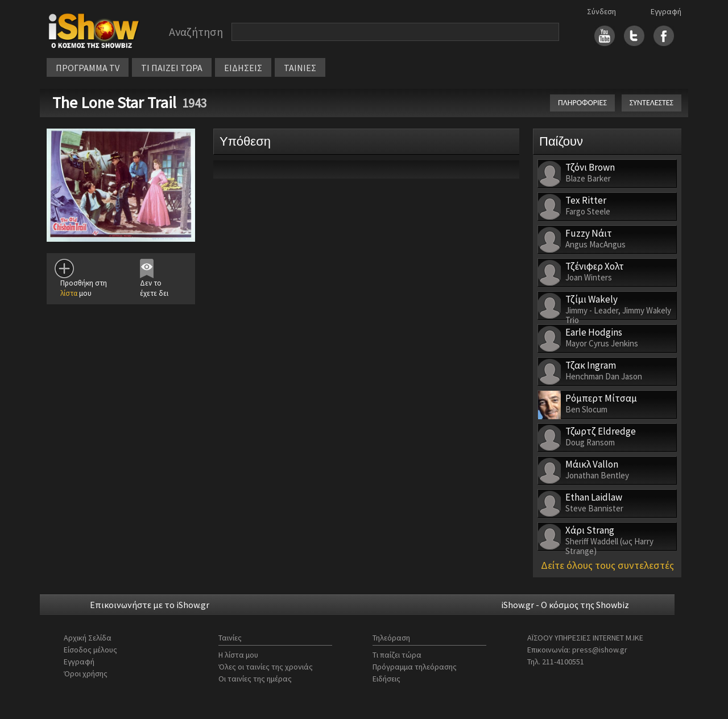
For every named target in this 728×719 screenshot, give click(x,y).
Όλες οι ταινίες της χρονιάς (266, 667)
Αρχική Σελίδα (88, 638)
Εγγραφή (666, 11)
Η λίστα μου (238, 655)
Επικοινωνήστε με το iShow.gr (150, 605)
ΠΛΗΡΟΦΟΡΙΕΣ (582, 103)
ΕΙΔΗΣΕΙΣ (243, 68)
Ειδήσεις (386, 679)
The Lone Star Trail (114, 102)
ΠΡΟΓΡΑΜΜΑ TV (88, 68)
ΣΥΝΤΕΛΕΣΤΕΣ (652, 103)
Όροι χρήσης (86, 673)
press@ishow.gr (600, 650)
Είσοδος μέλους (90, 650)
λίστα (69, 293)
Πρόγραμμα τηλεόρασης (415, 667)
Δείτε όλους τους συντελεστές (607, 565)
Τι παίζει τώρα (397, 655)
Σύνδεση (601, 11)
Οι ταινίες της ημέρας (255, 679)
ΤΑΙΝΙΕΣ (300, 68)
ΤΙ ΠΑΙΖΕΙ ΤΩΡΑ (172, 68)
